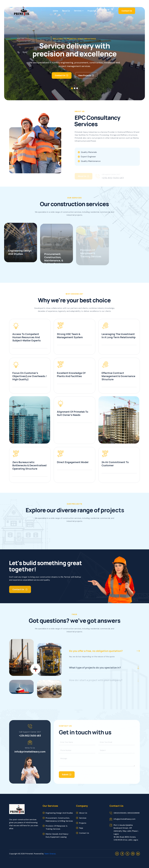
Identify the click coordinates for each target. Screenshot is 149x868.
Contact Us (127, 11)
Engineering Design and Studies (59, 813)
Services (78, 11)
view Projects (85, 75)
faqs (81, 828)
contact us (84, 833)
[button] (72, 88)
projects (83, 823)
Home (56, 11)
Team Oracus (50, 854)
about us (83, 813)
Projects (91, 11)
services (83, 818)
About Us (66, 11)
